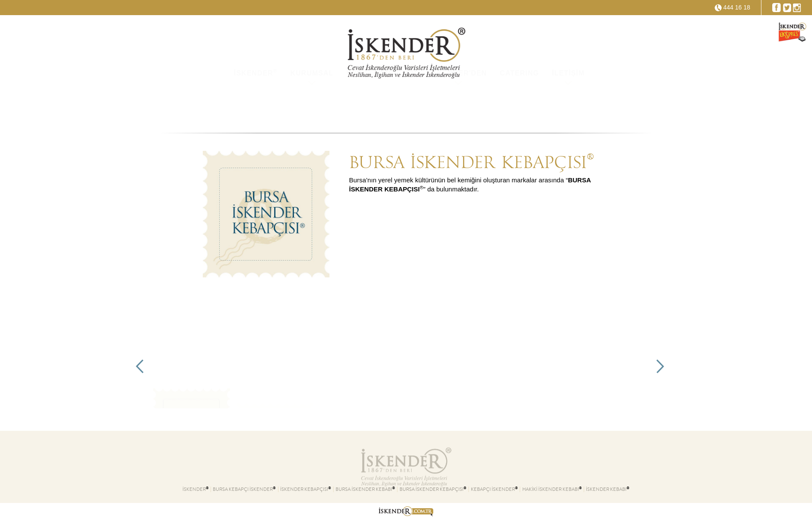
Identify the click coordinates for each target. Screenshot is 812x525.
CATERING (519, 106)
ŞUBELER (398, 106)
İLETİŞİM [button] (568, 106)
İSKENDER (256, 105)
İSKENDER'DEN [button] (458, 106)
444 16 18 (737, 7)
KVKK (357, 106)
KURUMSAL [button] (312, 106)
